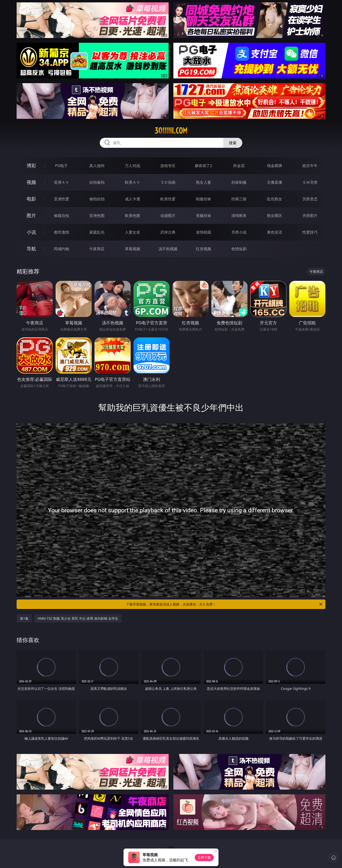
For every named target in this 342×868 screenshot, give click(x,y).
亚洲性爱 (62, 199)
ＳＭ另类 (310, 182)
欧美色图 (133, 216)
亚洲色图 (97, 216)
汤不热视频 (168, 249)
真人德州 (97, 166)
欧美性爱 (168, 199)
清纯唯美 (239, 216)
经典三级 (239, 199)
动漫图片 (168, 216)
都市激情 (62, 232)
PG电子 (61, 166)
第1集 (24, 618)
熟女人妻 (204, 182)
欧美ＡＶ (133, 182)
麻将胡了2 (203, 166)
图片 (31, 215)
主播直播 (275, 182)
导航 (31, 249)
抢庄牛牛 (310, 166)
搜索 (233, 143)
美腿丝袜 (204, 216)
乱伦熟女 (275, 199)
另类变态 (310, 199)
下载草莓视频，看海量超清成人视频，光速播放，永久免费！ (225, 604)
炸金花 (239, 166)
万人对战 (133, 166)
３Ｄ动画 (168, 182)
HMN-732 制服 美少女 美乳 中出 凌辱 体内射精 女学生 (78, 618)
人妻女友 (133, 232)
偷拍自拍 (97, 199)
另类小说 (239, 232)
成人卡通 (133, 199)
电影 (31, 199)
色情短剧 (239, 249)
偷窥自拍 (62, 216)
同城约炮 (62, 249)
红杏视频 (204, 249)
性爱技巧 (310, 232)
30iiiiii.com (171, 131)
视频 (31, 182)
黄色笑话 (275, 232)
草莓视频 (133, 249)
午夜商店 (97, 249)
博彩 (31, 165)
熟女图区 (275, 216)
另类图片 (310, 216)
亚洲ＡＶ (62, 182)
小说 (31, 232)
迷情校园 (204, 232)
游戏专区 (168, 166)
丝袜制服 (239, 182)
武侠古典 (168, 232)
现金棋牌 (275, 166)
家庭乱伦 (97, 232)
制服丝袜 (204, 199)
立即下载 (204, 857)
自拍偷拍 (97, 182)
